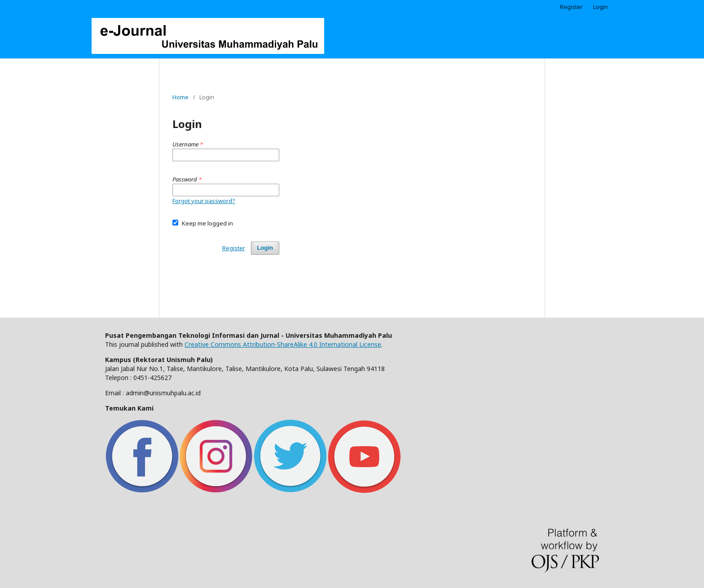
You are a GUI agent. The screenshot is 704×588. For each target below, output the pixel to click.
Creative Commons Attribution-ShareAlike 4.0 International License (283, 344)
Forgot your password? (204, 201)
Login (601, 7)
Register (571, 7)
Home (180, 97)
